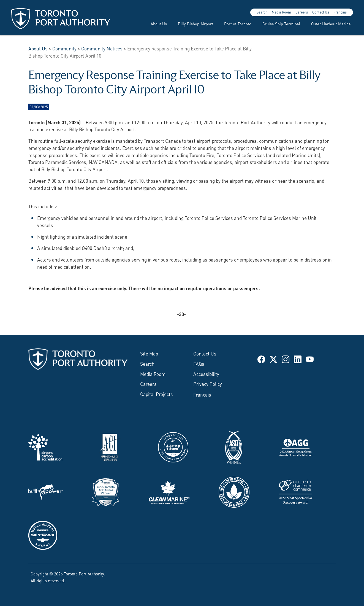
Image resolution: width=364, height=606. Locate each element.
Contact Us (321, 12)
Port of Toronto (238, 24)
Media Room (281, 12)
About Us (159, 24)
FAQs (199, 363)
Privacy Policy (208, 384)
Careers (302, 12)
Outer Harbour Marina (331, 24)
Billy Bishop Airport (195, 24)
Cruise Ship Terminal (281, 24)
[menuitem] (155, 24)
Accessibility (206, 374)
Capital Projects (157, 394)
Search (262, 12)
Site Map (149, 353)
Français (340, 12)
